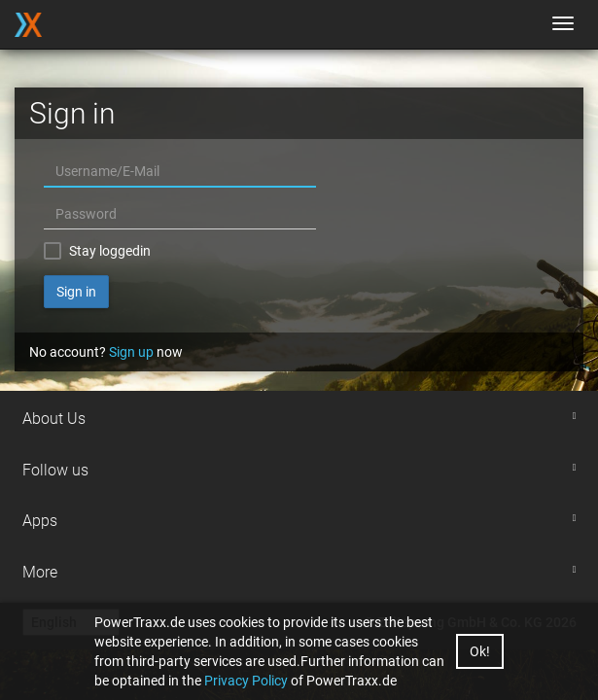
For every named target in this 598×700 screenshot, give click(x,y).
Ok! (480, 651)
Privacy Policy (246, 681)
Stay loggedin (110, 251)
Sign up (131, 352)
